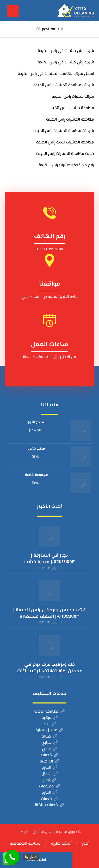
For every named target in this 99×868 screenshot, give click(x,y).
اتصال (50, 774)
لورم (49, 780)
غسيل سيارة (49, 730)
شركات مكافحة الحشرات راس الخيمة (64, 85)
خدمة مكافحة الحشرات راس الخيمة (65, 154)
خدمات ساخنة (49, 805)
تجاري (49, 743)
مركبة (50, 718)
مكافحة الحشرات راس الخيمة (70, 120)
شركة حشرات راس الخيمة (73, 97)
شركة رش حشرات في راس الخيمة (66, 51)
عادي (49, 749)
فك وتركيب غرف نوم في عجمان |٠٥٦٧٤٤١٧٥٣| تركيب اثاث (49, 668)
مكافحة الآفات (49, 712)
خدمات (49, 755)
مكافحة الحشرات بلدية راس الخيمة (65, 143)
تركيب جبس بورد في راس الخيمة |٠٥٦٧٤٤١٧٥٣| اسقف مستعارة (49, 613)
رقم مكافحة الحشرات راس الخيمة (66, 165)
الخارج (49, 768)
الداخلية (49, 762)
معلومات (49, 787)
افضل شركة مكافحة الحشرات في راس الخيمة (56, 74)
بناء (50, 724)
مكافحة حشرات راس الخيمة (71, 108)
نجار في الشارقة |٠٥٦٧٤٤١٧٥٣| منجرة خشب (49, 559)
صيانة (49, 737)
